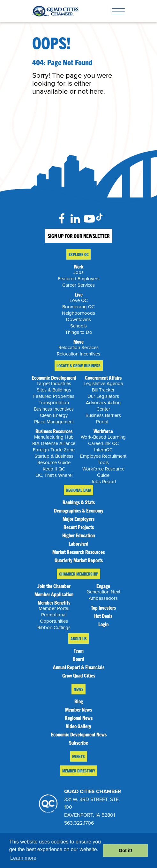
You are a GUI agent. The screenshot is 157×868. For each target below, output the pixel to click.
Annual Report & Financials (79, 667)
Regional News (79, 718)
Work (78, 266)
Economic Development (54, 377)
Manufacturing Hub (54, 437)
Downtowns (78, 319)
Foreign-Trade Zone (54, 450)
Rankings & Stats (79, 502)
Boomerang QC (78, 307)
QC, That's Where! (54, 475)
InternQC (103, 450)
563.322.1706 (79, 823)
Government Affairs (103, 377)
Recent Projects (79, 527)
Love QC (79, 300)
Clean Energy (54, 415)
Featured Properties (54, 396)
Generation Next (103, 592)
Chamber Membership (79, 574)
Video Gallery (78, 726)
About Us (79, 638)
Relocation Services (78, 348)
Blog (79, 701)
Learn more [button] (23, 858)
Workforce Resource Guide (103, 472)
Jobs (78, 272)
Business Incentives (54, 409)
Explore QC (79, 254)
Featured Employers (79, 279)
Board (78, 659)
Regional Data (79, 490)
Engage (103, 586)
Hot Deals (103, 616)
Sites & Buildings (54, 390)
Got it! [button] (125, 850)
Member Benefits (54, 602)
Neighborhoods (78, 313)
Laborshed (78, 543)
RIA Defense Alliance (54, 443)
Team (79, 650)
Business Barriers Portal (103, 419)
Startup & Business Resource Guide (54, 459)
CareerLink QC (103, 443)
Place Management (54, 422)
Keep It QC (54, 469)
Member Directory (79, 771)
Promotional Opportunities (54, 618)
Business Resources (54, 431)
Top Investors (103, 607)
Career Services (78, 285)
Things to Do (79, 332)
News (79, 689)
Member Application (54, 594)
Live (79, 294)
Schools (78, 326)
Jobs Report (103, 482)
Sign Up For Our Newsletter (79, 236)
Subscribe (78, 742)
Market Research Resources (78, 552)
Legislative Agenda (103, 384)
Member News (78, 709)
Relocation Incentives (78, 354)
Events (78, 756)
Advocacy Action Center (103, 406)
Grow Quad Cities (79, 675)
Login (103, 624)
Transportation (54, 403)
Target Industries (54, 384)
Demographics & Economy (79, 510)
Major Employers (78, 519)
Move (78, 341)
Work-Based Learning (103, 437)
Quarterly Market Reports (79, 560)
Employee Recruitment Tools (103, 459)
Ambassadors (103, 598)
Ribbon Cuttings (54, 628)
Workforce (103, 431)
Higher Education (78, 535)
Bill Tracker (103, 390)
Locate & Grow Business (78, 366)
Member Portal (54, 608)
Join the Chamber (54, 586)
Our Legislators (103, 396)
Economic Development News (79, 734)
